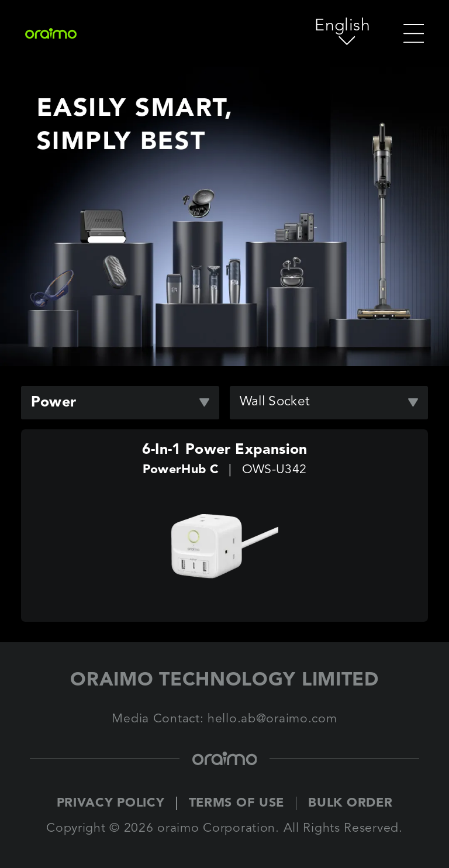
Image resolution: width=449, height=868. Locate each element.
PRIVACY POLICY (111, 803)
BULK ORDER (350, 803)
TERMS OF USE (237, 803)
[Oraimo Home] (67, 33)
